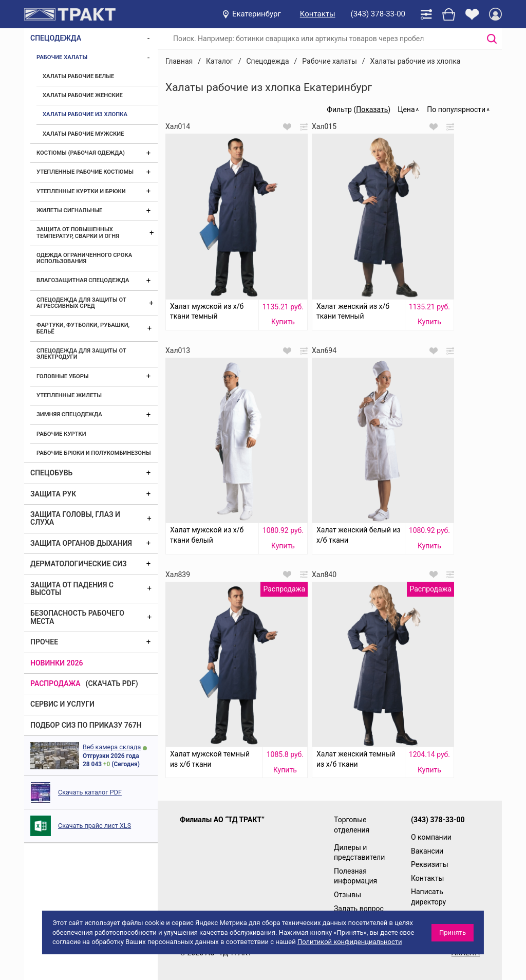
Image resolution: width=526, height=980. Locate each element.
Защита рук (53, 494)
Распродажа (55, 683)
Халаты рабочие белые (78, 76)
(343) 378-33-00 (378, 14)
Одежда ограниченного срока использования (84, 258)
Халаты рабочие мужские (83, 134)
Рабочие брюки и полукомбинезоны (94, 453)
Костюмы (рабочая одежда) (81, 153)
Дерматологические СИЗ (79, 564)
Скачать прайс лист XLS (95, 826)
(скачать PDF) (112, 683)
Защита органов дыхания (81, 543)
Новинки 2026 (57, 663)
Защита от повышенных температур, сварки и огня (78, 233)
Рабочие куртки (61, 434)
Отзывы (347, 895)
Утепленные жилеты (69, 395)
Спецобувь (51, 473)
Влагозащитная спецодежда (83, 280)
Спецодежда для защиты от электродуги (81, 354)
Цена (406, 109)
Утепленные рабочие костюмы (85, 172)
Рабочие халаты (62, 57)
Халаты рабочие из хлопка (85, 114)
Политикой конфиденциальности (350, 942)
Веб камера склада (112, 747)
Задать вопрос (359, 909)
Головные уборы (63, 376)
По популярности (456, 109)
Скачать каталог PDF (90, 792)
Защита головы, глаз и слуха (75, 518)
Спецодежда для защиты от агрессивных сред (81, 303)
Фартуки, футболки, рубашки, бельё (83, 328)
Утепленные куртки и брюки (81, 191)
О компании (431, 837)
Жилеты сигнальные (69, 210)
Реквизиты (430, 864)
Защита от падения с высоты (72, 589)
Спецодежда (56, 38)
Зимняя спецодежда (69, 414)
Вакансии (427, 851)
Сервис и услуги (62, 704)
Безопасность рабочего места (77, 617)
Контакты (318, 14)
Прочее (44, 642)
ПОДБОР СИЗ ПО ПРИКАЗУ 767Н (86, 725)
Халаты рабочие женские (83, 95)
